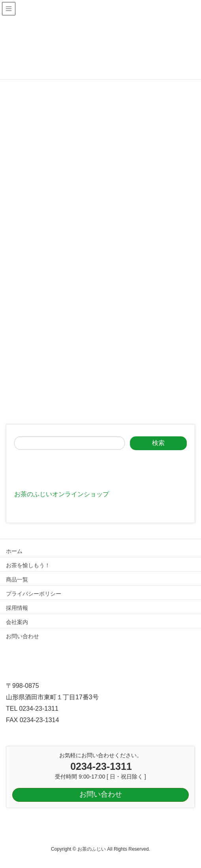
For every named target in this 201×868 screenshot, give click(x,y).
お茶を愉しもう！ (28, 565)
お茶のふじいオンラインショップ (62, 494)
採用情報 (17, 608)
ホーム (14, 551)
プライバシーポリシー (34, 594)
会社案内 (17, 622)
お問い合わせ (23, 636)
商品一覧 (17, 579)
